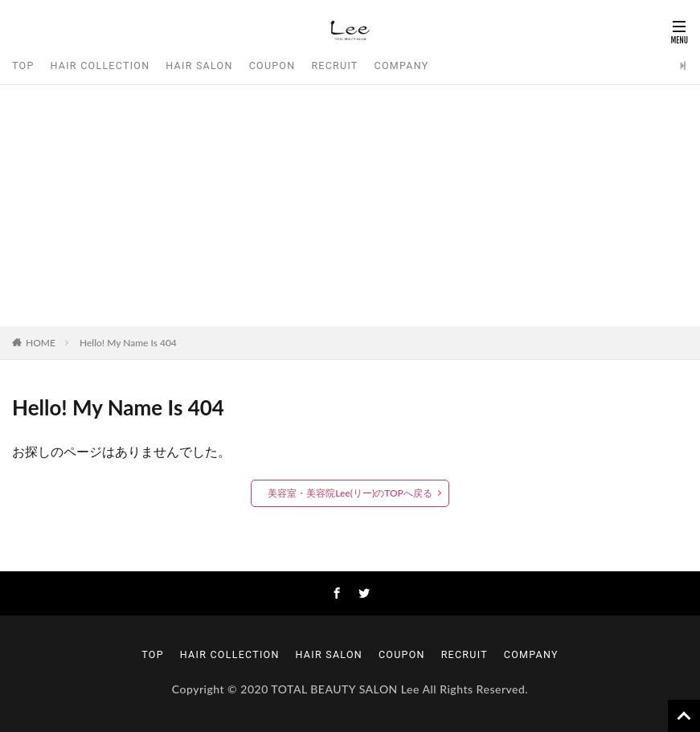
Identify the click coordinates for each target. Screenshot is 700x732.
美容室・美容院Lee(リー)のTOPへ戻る (350, 493)
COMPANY (402, 65)
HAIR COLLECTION (100, 65)
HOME (41, 343)
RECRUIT (334, 65)
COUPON (272, 65)
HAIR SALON (199, 65)
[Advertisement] (350, 206)
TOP (23, 65)
